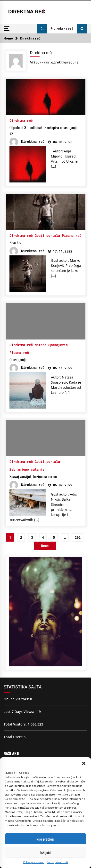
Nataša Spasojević (51, 344)
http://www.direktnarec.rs (54, 62)
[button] (84, 763)
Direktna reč (21, 120)
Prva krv (15, 243)
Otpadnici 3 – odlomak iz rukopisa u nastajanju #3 (43, 130)
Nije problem (45, 839)
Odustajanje (18, 360)
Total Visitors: (16, 724)
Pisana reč (72, 235)
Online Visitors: (17, 699)
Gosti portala (47, 235)
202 (78, 537)
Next (45, 546)
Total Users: (14, 737)
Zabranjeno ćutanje (27, 469)
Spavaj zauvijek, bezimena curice (33, 476)
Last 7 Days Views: (19, 712)
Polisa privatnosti (34, 862)
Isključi (45, 852)
